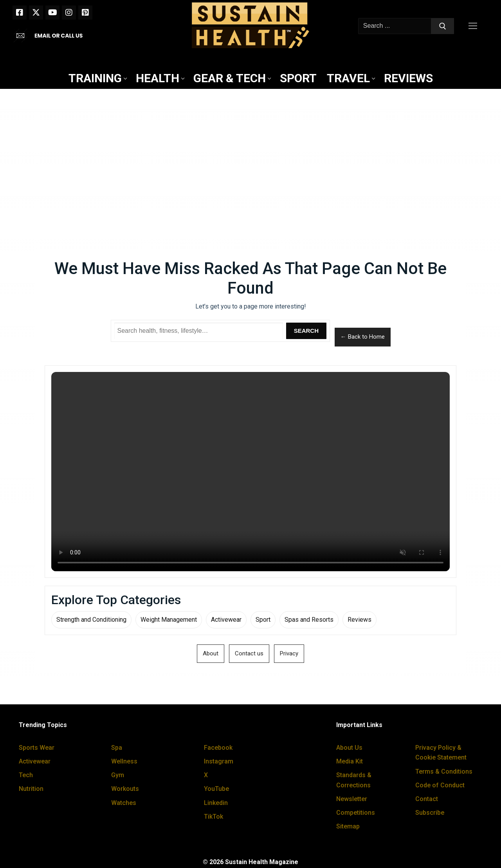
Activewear (226, 620)
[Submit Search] (443, 26)
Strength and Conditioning (91, 620)
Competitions (356, 813)
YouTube (216, 789)
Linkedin (216, 803)
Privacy (289, 653)
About (211, 653)
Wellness (124, 761)
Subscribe (430, 813)
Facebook (218, 748)
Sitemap (348, 826)
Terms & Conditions (444, 771)
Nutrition (31, 789)
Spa (117, 748)
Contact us (249, 653)
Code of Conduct (440, 785)
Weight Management (169, 620)
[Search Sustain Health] (199, 331)
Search (306, 331)
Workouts (125, 789)
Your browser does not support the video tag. (250, 472)
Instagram (219, 761)
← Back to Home (363, 337)
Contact (427, 799)
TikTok (214, 817)
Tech (26, 775)
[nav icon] (474, 26)
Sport (263, 620)
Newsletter (352, 799)
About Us (349, 748)
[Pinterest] (85, 13)
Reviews (360, 620)
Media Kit (350, 761)
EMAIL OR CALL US (59, 36)
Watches (124, 803)
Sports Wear (37, 748)
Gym (118, 775)
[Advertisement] (250, 153)
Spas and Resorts (309, 620)
